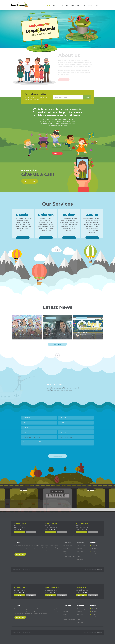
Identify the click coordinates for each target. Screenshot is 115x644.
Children (66, 548)
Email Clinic (19, 532)
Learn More (20, 554)
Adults (65, 554)
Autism (65, 551)
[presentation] (33, 449)
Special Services (68, 546)
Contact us (80, 559)
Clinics (79, 556)
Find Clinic (31, 532)
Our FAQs (79, 548)
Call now (30, 181)
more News (57, 344)
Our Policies (80, 551)
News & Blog (88, 5)
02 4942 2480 (21, 529)
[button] (56, 5)
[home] (20, 4)
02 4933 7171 (52, 529)
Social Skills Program (69, 556)
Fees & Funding (76, 5)
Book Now (57, 153)
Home (48, 5)
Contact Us (98, 5)
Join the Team (81, 554)
